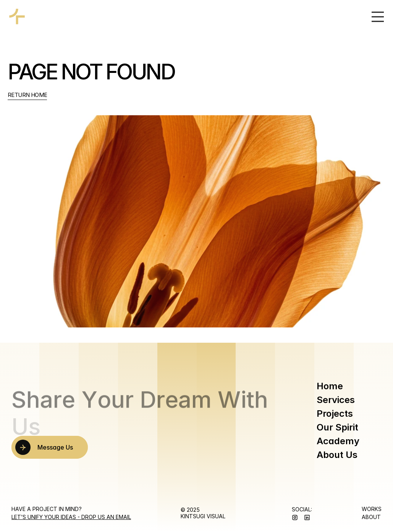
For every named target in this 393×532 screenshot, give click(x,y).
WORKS (372, 509)
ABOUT (371, 517)
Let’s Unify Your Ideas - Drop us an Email (71, 517)
